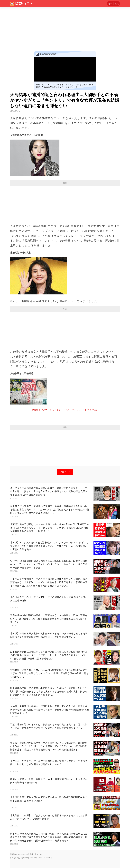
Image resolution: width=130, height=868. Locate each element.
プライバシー (43, 858)
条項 (35, 858)
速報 (117, 4)
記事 (110, 4)
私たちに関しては (17, 858)
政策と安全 (29, 858)
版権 (50, 858)
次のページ (65, 472)
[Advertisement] (65, 26)
